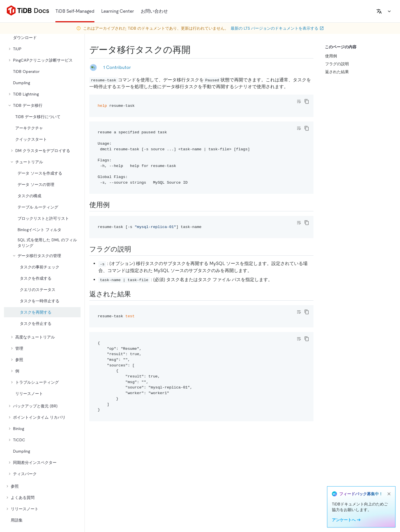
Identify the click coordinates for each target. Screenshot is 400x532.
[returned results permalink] (135, 294)
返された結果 (337, 72)
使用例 (331, 56)
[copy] (307, 101)
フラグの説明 (337, 64)
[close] (389, 494)
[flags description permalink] (136, 249)
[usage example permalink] (114, 205)
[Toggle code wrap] (299, 101)
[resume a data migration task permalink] (195, 50)
